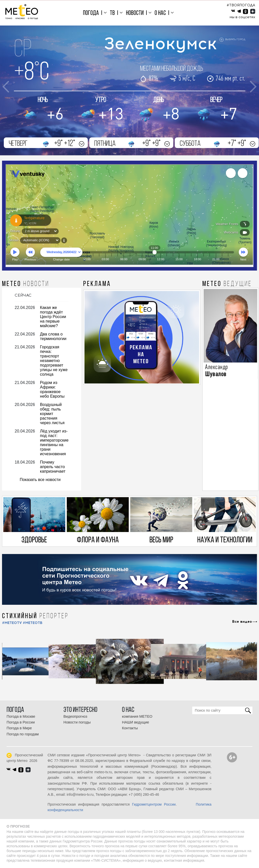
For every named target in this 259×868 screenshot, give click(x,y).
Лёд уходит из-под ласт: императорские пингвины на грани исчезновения (54, 442)
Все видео (242, 622)
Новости (135, 13)
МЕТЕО (26, 284)
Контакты (130, 728)
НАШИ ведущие (135, 722)
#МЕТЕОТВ (33, 623)
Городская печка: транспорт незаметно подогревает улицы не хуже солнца (54, 361)
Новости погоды (77, 722)
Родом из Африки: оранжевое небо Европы (52, 389)
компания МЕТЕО (137, 716)
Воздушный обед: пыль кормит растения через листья (52, 414)
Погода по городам (23, 734)
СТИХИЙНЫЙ (35, 616)
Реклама (97, 284)
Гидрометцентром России (154, 804)
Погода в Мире (19, 728)
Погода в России (21, 722)
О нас (160, 13)
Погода (91, 13)
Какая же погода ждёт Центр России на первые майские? (53, 317)
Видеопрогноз (75, 716)
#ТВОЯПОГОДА (241, 5)
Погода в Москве (21, 716)
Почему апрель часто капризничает (53, 467)
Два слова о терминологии (53, 336)
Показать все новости (40, 480)
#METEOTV (12, 623)
